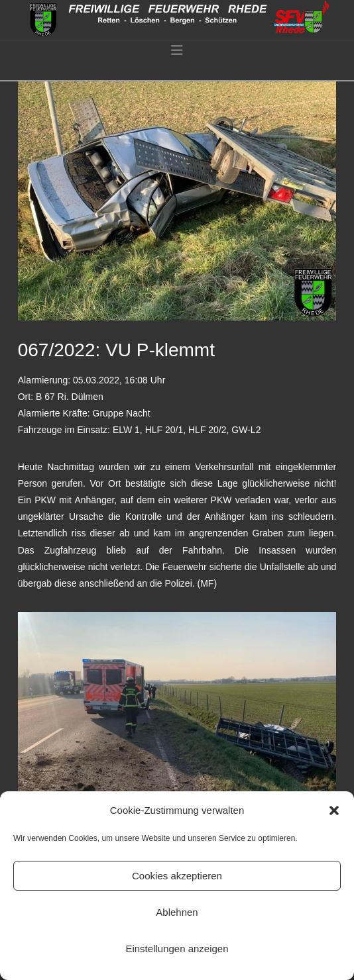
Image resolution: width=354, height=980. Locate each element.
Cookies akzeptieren (177, 876)
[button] (334, 810)
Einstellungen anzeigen (177, 949)
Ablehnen (177, 912)
